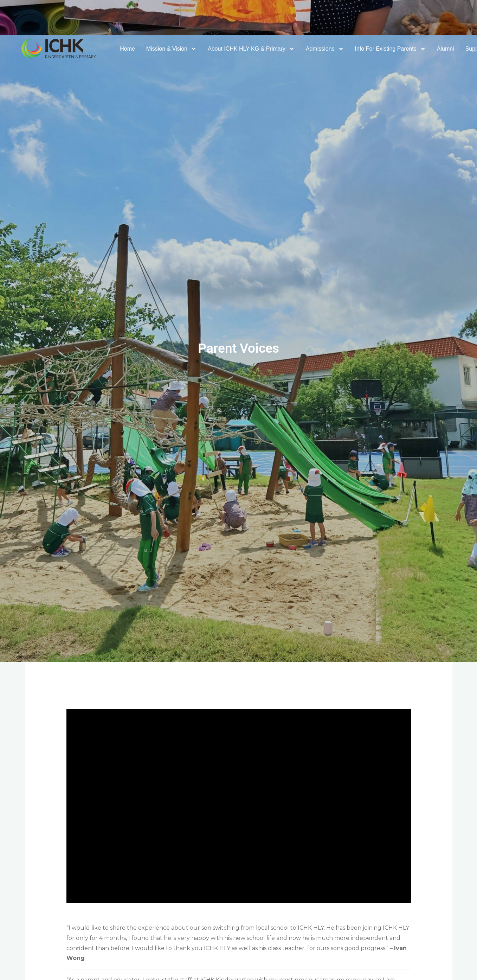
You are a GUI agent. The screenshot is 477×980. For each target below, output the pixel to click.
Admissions (325, 49)
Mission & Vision (171, 49)
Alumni (446, 49)
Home (127, 49)
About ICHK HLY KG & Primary (251, 49)
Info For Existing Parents (390, 49)
